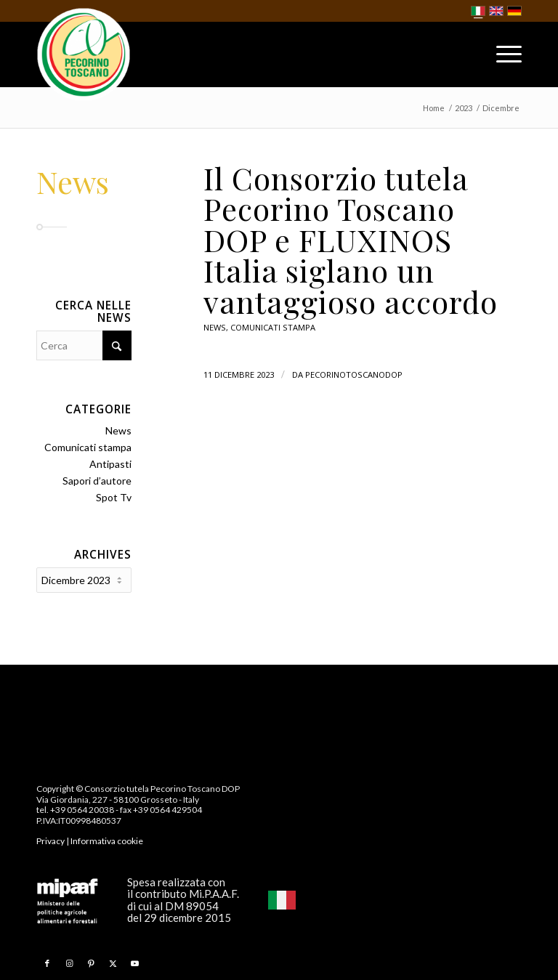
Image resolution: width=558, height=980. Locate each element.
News (215, 327)
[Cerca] (84, 345)
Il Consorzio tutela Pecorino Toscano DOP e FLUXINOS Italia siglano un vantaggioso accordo (351, 240)
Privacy (50, 839)
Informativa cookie (107, 839)
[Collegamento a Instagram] (69, 962)
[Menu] (502, 57)
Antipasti (110, 464)
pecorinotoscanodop (354, 374)
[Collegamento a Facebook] (47, 962)
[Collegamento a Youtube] (134, 962)
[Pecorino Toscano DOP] (84, 55)
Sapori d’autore (97, 481)
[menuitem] (502, 57)
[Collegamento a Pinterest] (91, 962)
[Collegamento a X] (113, 962)
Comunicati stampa (273, 327)
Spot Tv (114, 497)
